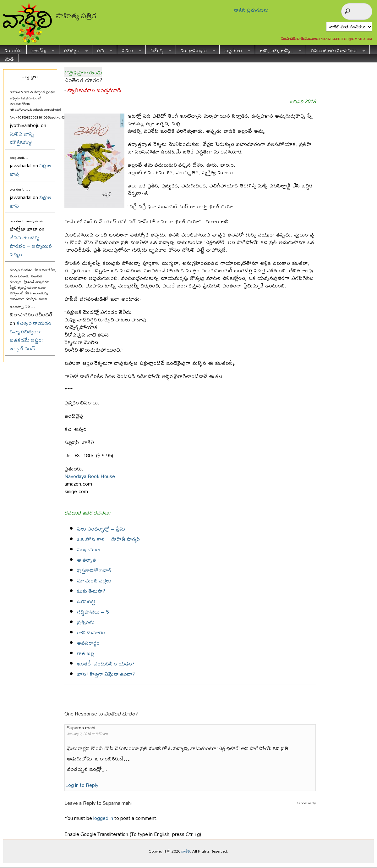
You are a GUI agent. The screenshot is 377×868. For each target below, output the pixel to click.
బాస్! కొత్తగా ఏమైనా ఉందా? (106, 674)
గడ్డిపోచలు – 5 (93, 612)
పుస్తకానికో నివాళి (94, 570)
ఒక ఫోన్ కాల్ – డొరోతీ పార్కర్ (109, 539)
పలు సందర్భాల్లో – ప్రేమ (101, 529)
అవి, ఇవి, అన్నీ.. (278, 50)
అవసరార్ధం (88, 643)
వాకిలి (186, 851)
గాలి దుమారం (91, 632)
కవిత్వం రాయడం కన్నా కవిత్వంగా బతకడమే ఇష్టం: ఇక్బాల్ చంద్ (30, 336)
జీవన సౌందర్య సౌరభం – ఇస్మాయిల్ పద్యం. (31, 246)
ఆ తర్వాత (87, 560)
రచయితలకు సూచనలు (336, 50)
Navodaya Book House (90, 476)
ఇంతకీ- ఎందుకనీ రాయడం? (106, 663)
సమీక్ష (158, 50)
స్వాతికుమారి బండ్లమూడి (94, 90)
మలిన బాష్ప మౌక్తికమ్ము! (22, 138)
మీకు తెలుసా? (91, 591)
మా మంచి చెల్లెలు (94, 580)
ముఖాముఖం (196, 50)
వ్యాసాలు (235, 50)
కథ (102, 50)
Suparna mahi (117, 803)
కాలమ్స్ (41, 50)
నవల (129, 50)
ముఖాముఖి (89, 549)
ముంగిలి (13, 50)
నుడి (9, 58)
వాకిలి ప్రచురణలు (251, 10)
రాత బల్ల (85, 653)
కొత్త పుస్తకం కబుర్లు (83, 72)
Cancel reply (306, 803)
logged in (103, 818)
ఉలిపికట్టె (86, 601)
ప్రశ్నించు (86, 622)
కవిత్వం (74, 50)
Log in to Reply (82, 785)
